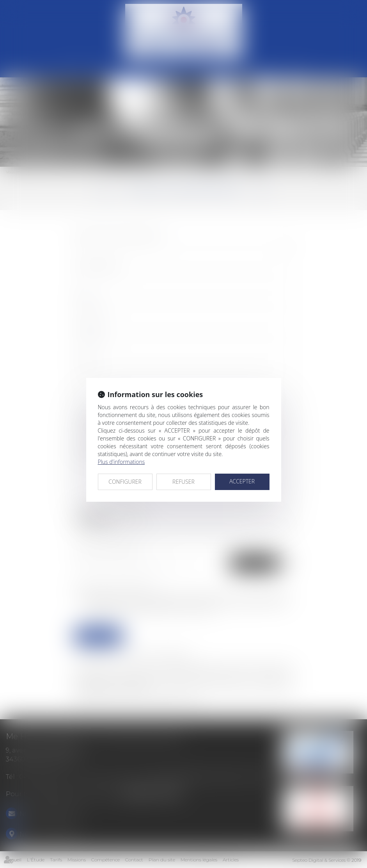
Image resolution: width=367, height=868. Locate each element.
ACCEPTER (242, 481)
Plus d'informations (121, 462)
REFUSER (183, 482)
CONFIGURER (125, 482)
